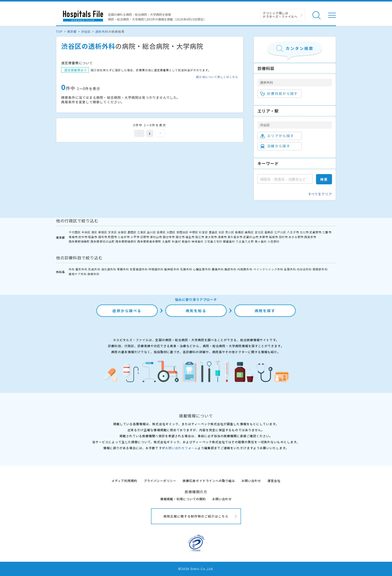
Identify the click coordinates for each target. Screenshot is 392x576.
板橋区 (239, 232)
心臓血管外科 (202, 269)
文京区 (112, 232)
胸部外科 (230, 269)
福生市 (190, 237)
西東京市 (310, 237)
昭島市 (93, 237)
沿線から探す (275, 146)
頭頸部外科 (320, 269)
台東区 (122, 232)
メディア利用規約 (124, 481)
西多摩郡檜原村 (126, 241)
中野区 (194, 232)
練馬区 (249, 232)
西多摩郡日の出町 (102, 241)
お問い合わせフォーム (181, 448)
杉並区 (203, 232)
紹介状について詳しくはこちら (217, 77)
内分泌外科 (304, 269)
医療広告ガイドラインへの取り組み (209, 481)
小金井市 (124, 237)
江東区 (142, 232)
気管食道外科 (139, 269)
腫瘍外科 (218, 269)
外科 (72, 269)
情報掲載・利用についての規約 (183, 499)
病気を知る (196, 311)
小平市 (135, 237)
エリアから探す (277, 136)
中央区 (86, 232)
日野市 (145, 237)
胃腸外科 (123, 269)
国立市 (180, 237)
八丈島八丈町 (245, 241)
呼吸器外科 (156, 269)
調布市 (103, 237)
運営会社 (274, 481)
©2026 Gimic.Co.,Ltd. (196, 569)
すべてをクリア (320, 194)
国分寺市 (169, 237)
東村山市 (156, 237)
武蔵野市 (315, 232)
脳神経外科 (172, 269)
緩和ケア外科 (78, 274)
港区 (94, 232)
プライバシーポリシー (160, 481)
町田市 (112, 237)
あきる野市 (296, 237)
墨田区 (132, 232)
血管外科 (290, 269)
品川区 (151, 232)
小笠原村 (273, 241)
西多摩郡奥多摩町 (149, 241)
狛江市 (200, 237)
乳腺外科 (186, 269)
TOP (59, 31)
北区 (221, 232)
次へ (160, 133)
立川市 (304, 232)
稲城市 (273, 237)
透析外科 (102, 31)
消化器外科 (109, 269)
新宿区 (103, 232)
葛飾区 (269, 232)
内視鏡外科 (245, 269)
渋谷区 (86, 31)
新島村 (186, 241)
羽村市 (283, 237)
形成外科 (94, 269)
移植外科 (93, 274)
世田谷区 (182, 232)
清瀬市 (222, 237)
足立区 (259, 232)
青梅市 (73, 237)
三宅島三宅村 (213, 241)
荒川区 (230, 232)
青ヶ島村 (261, 241)
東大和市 (211, 237)
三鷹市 (327, 232)
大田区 (171, 232)
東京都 (72, 31)
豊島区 (213, 232)
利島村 (176, 241)
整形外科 (81, 269)
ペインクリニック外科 (268, 269)
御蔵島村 (229, 241)
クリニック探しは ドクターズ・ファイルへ (280, 15)
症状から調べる (127, 311)
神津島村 (197, 241)
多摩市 (264, 237)
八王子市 (293, 232)
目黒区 (161, 232)
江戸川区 (280, 232)
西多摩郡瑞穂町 (79, 241)
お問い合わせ (251, 481)
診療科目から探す (279, 94)
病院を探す (265, 311)
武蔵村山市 (251, 237)
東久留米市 (235, 237)
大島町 (166, 241)
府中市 (83, 237)
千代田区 (75, 232)
